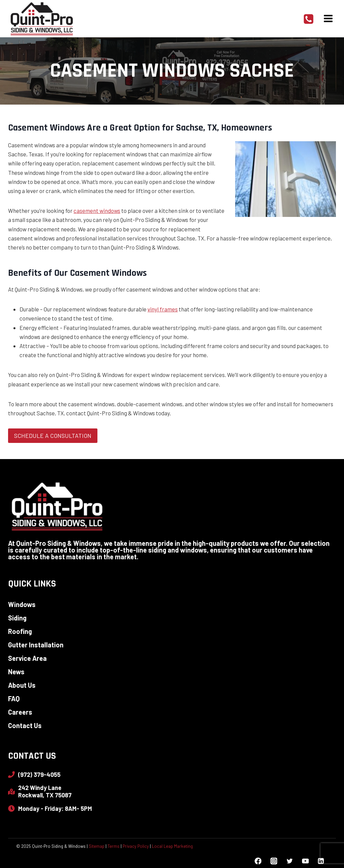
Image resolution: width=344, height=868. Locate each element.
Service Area (27, 658)
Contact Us (25, 725)
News (16, 672)
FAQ (14, 699)
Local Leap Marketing (172, 846)
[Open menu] (328, 18)
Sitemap (97, 846)
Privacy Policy (136, 846)
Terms (114, 846)
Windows (22, 604)
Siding (17, 618)
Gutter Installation (36, 645)
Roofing (20, 631)
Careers (20, 712)
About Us (22, 685)
